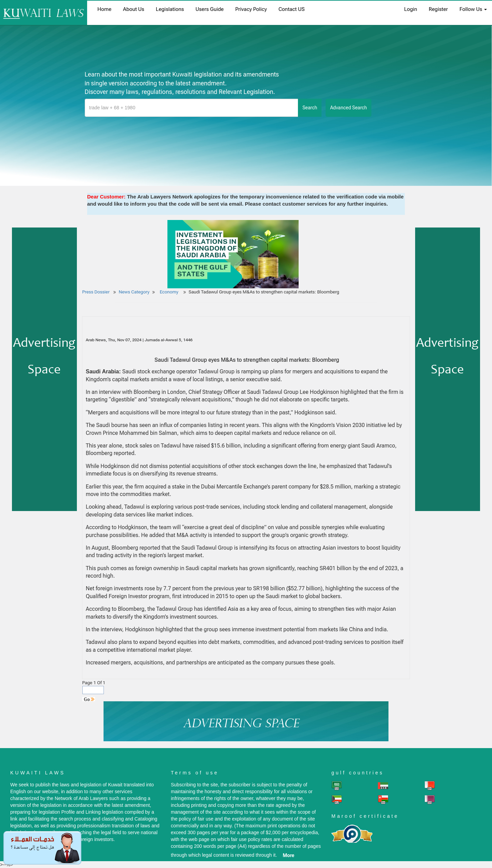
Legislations (170, 9)
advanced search (348, 108)
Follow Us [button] (473, 9)
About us (134, 9)
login (411, 9)
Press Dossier (96, 292)
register (438, 9)
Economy (169, 292)
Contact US (292, 9)
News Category (134, 292)
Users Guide (209, 9)
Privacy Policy (251, 9)
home (104, 9)
